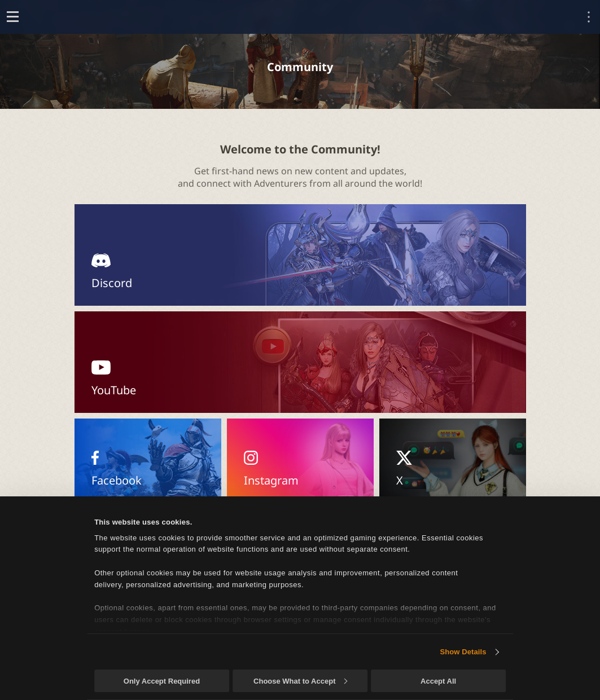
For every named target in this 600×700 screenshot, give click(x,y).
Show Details (463, 652)
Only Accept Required (162, 681)
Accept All (438, 681)
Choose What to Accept (300, 681)
